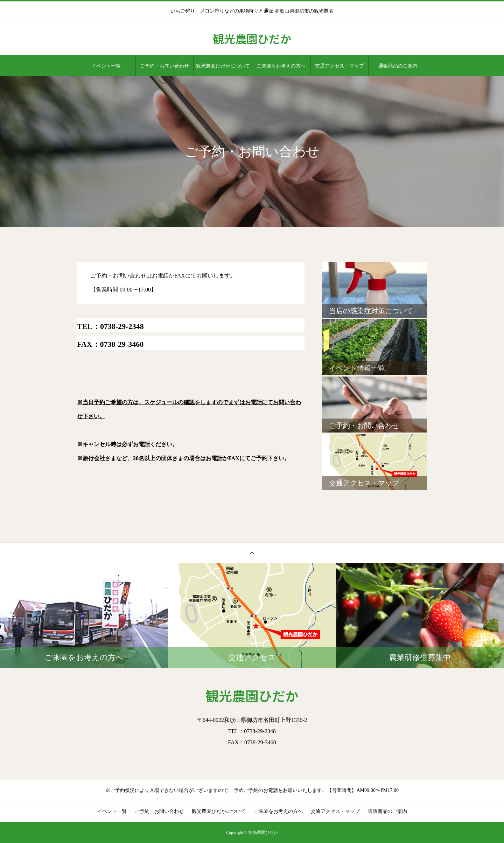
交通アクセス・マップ (339, 66)
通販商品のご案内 (398, 66)
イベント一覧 (106, 66)
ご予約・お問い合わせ (164, 66)
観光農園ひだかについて (223, 66)
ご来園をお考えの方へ (281, 66)
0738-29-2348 (122, 326)
